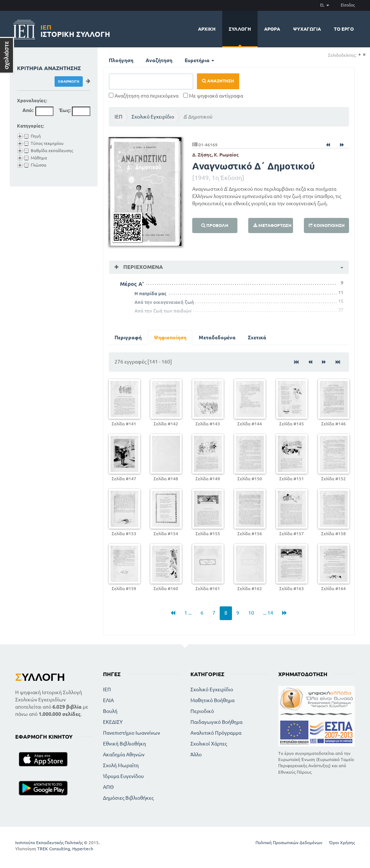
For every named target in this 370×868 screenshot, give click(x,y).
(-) (364, 55)
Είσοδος (348, 5)
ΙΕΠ (119, 117)
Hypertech (83, 849)
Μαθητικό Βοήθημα (212, 700)
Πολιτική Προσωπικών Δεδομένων (289, 843)
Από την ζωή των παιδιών (163, 311)
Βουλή (110, 711)
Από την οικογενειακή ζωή (164, 302)
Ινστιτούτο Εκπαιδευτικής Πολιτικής (49, 843)
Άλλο (196, 755)
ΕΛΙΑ (108, 700)
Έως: (65, 110)
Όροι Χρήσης (342, 843)
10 (251, 613)
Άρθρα (272, 29)
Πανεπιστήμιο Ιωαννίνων (132, 733)
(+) (359, 55)
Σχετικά (257, 338)
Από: (28, 110)
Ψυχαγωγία (307, 29)
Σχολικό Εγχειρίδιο (153, 117)
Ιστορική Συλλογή (75, 30)
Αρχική (207, 29)
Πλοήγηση (121, 60)
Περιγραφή (128, 338)
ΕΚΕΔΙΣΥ (113, 722)
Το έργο (344, 29)
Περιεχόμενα (142, 267)
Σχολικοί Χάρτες (209, 744)
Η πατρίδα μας (150, 293)
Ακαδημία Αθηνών (124, 755)
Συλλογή (240, 29)
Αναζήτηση (159, 60)
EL (325, 5)
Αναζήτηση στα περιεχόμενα (144, 96)
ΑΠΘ (108, 787)
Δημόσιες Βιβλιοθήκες (128, 798)
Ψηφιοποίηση (170, 338)
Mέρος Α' (132, 284)
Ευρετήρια (199, 60)
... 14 (268, 613)
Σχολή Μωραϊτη (121, 765)
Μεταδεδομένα (217, 338)
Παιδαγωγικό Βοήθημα (216, 722)
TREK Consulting (54, 849)
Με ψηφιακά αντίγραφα (213, 96)
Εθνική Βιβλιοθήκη (124, 744)
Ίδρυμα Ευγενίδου (123, 776)
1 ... (188, 613)
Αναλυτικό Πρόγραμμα (216, 733)
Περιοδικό (202, 711)
